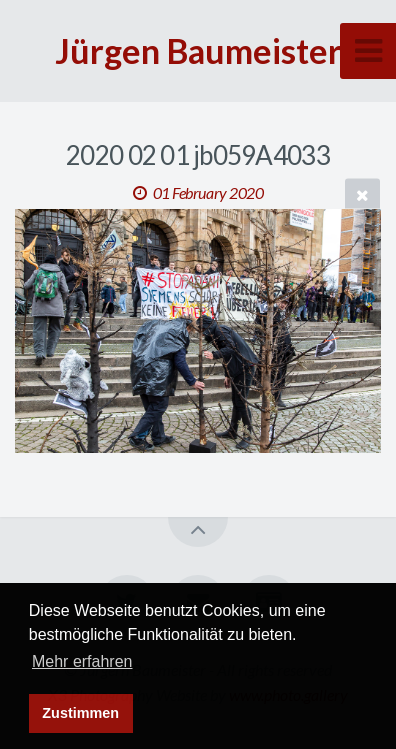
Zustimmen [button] (80, 713)
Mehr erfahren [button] (82, 661)
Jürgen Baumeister (198, 50)
